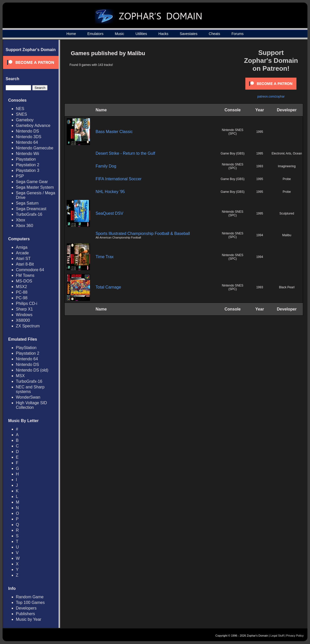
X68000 (23, 320)
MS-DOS (24, 281)
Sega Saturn (27, 203)
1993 (260, 166)
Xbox (20, 220)
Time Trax (105, 257)
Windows (24, 315)
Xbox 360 (25, 226)
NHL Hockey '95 (110, 192)
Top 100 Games (30, 603)
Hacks (163, 34)
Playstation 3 (28, 170)
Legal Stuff (277, 636)
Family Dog (106, 166)
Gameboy (25, 120)
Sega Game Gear (32, 182)
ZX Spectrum (28, 326)
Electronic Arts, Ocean (287, 153)
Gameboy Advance (33, 126)
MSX (20, 376)
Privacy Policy (295, 636)
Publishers (25, 614)
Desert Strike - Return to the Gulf (125, 153)
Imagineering (287, 166)
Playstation (26, 159)
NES (20, 109)
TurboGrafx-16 (29, 214)
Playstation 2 (28, 165)
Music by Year (29, 619)
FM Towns (25, 275)
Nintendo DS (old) (32, 370)
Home (71, 34)
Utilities (141, 34)
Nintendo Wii (27, 154)
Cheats (214, 34)
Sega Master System (35, 187)
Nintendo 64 (27, 142)
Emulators (95, 34)
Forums (238, 34)
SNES (21, 114)
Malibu (287, 235)
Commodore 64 (30, 270)
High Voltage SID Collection (31, 405)
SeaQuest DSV (110, 213)
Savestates (188, 34)
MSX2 (21, 287)
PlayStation (26, 348)
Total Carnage (108, 287)
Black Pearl (287, 287)
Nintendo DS (27, 131)
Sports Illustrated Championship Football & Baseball (143, 234)
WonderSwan (28, 397)
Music (119, 34)
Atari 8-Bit (25, 264)
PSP (20, 176)
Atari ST (23, 259)
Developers (26, 608)
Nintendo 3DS (29, 137)
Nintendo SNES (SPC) (233, 132)
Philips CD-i (27, 303)
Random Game (30, 597)
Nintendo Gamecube (35, 148)
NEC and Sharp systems (30, 389)
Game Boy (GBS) (232, 153)
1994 (260, 235)
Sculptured (287, 213)
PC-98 (22, 298)
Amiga (22, 247)
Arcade (22, 253)
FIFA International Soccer (119, 179)
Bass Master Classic (114, 132)
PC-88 (22, 292)
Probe (287, 179)
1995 (260, 132)
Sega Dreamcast (31, 209)
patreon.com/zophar (271, 97)
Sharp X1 (24, 309)
